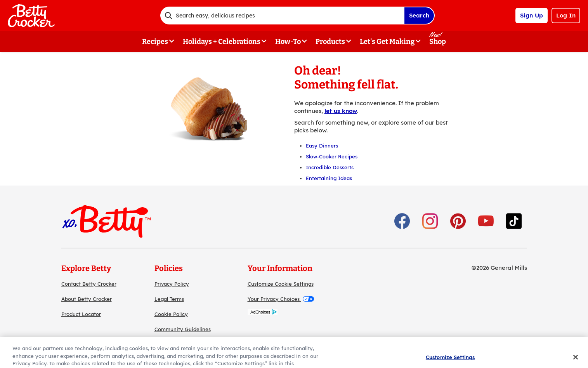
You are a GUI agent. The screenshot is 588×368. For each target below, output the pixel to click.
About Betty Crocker (87, 299)
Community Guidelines (183, 329)
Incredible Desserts (330, 167)
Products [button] (330, 42)
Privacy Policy (172, 284)
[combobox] (282, 16)
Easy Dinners (322, 146)
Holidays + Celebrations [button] (222, 42)
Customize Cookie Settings (281, 284)
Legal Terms (169, 299)
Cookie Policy (171, 314)
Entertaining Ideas (329, 178)
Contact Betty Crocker (89, 284)
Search (419, 15)
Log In (566, 15)
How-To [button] (288, 42)
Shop (438, 42)
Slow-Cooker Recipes (332, 156)
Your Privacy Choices (281, 299)
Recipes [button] (155, 42)
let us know (341, 111)
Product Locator (81, 314)
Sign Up (532, 15)
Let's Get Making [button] (387, 42)
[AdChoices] (263, 313)
